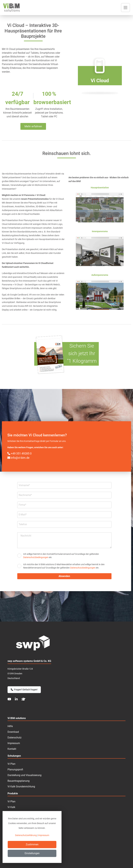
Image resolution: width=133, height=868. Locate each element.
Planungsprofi (15, 769)
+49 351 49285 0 (19, 453)
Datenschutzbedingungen (36, 557)
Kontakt (12, 749)
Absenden (64, 576)
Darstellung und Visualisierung (24, 775)
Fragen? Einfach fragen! (24, 690)
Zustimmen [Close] (32, 844)
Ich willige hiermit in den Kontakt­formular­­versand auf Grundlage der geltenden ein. (61, 556)
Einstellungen (32, 853)
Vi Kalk (11, 807)
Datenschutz (15, 738)
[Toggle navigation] (125, 8)
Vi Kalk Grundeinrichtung (21, 787)
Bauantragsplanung (19, 781)
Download (13, 732)
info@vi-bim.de (18, 458)
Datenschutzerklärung (26, 835)
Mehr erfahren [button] (33, 126)
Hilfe (10, 726)
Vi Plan (11, 801)
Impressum (14, 743)
